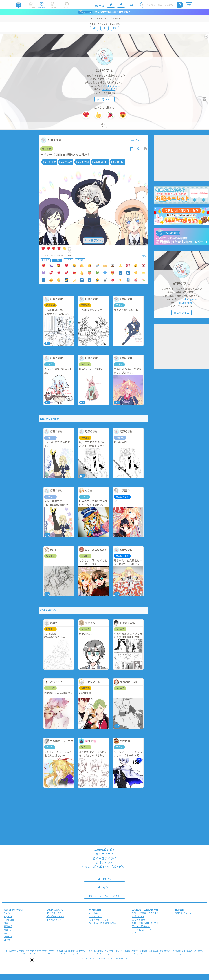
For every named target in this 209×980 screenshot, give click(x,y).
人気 (57, 260)
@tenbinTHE (108, 89)
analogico (111, 958)
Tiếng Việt (9, 920)
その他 (80, 260)
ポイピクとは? (54, 913)
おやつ (68, 260)
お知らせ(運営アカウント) (145, 913)
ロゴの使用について (142, 930)
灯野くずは (104, 70)
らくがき (47, 149)
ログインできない (141, 926)
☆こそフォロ (104, 99)
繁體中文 (8, 930)
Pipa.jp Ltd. (123, 958)
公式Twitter (138, 916)
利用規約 (94, 913)
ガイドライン (96, 916)
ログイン (104, 879)
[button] (32, 960)
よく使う (45, 260)
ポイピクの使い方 (55, 916)
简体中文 (8, 926)
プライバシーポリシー (100, 920)
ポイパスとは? (54, 920)
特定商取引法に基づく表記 (102, 923)
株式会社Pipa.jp (183, 913)
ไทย (6, 933)
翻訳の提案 (18, 910)
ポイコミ (136, 933)
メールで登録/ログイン (105, 896)
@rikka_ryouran (112, 86)
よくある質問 (139, 920)
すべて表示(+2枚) (93, 240)
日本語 (7, 940)
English (7, 913)
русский (8, 936)
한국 (6, 923)
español (8, 916)
